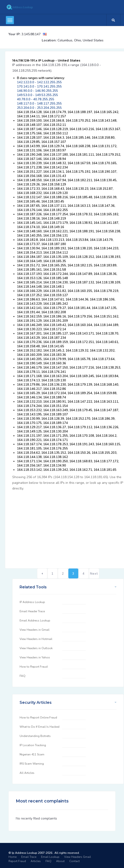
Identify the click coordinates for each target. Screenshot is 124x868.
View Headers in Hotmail (36, 639)
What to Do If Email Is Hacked (39, 727)
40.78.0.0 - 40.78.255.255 (36, 99)
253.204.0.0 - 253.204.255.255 (39, 108)
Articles (36, 861)
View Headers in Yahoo (35, 657)
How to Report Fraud (34, 667)
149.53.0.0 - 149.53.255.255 (37, 95)
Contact (74, 861)
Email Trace (29, 857)
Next (94, 574)
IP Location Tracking (33, 745)
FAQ (23, 676)
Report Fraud (17, 861)
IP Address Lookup (32, 602)
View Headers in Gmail (35, 630)
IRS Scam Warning (32, 764)
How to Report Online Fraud (38, 718)
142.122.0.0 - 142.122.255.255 (39, 82)
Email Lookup (50, 857)
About (60, 861)
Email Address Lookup (35, 621)
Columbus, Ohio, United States (81, 40)
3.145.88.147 (31, 34)
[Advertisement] (68, 527)
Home (12, 857)
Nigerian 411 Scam (32, 754)
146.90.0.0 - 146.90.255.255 (37, 91)
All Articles (27, 773)
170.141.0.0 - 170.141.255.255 (39, 87)
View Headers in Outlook (36, 648)
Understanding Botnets (35, 736)
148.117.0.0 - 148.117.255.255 (39, 104)
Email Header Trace (32, 611)
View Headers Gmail (78, 857)
